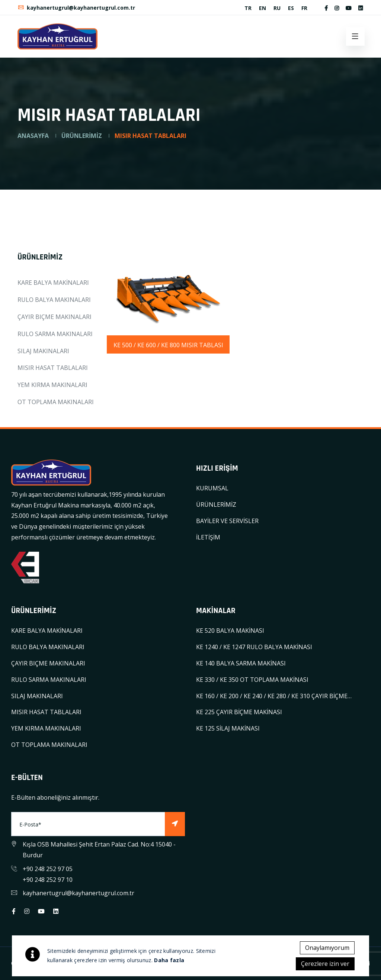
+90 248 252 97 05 (48, 869)
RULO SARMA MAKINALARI (55, 334)
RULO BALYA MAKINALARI (54, 300)
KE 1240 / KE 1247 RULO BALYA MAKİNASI (254, 647)
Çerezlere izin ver (325, 964)
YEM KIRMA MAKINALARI (52, 385)
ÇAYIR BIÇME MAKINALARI (55, 317)
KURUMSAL (212, 488)
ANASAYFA (33, 136)
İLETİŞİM (208, 537)
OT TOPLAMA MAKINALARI (56, 402)
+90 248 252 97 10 (48, 880)
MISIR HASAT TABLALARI (53, 368)
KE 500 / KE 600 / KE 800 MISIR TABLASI (168, 345)
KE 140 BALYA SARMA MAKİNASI (241, 663)
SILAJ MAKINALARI (43, 351)
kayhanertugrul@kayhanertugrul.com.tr (76, 8)
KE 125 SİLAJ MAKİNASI (228, 728)
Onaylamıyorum (327, 948)
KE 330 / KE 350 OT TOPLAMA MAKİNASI (252, 680)
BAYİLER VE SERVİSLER (227, 521)
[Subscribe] (175, 824)
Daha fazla (169, 960)
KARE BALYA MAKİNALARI (53, 283)
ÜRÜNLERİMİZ (82, 136)
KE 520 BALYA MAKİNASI (230, 631)
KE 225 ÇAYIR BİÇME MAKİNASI (239, 712)
